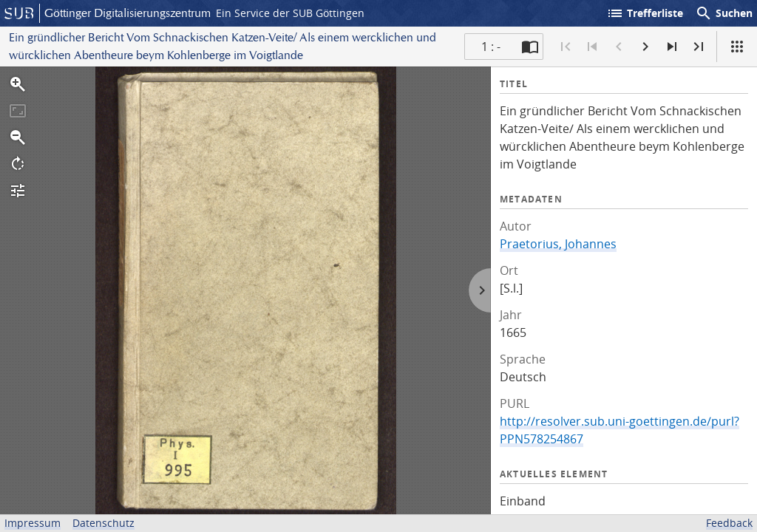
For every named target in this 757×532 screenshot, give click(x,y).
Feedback (729, 523)
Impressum (33, 523)
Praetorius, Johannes (558, 244)
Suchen (724, 13)
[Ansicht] (737, 47)
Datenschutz (103, 523)
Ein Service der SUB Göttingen (290, 13)
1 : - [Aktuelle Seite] (491, 47)
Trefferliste (645, 13)
